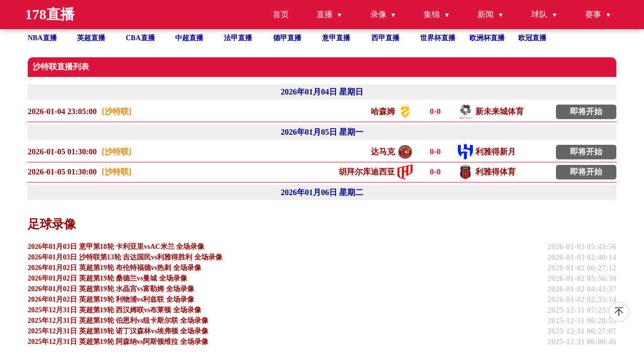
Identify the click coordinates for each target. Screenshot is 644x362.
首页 (281, 14)
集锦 (432, 14)
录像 (378, 14)
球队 (539, 14)
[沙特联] (116, 111)
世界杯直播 (438, 38)
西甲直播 (385, 38)
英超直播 (91, 38)
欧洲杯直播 (487, 38)
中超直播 (189, 38)
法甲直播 (238, 38)
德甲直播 (287, 38)
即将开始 (586, 111)
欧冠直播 (532, 38)
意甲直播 (336, 38)
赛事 (593, 14)
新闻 (486, 14)
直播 (325, 14)
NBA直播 (42, 38)
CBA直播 (140, 38)
